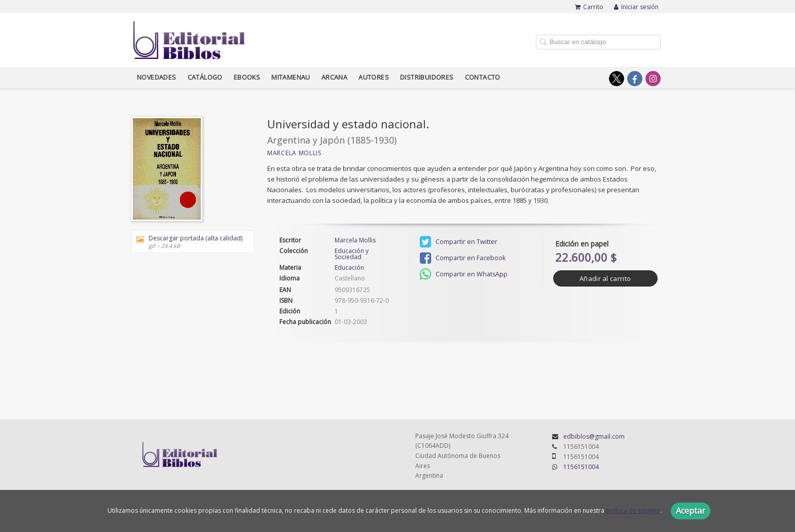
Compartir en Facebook (463, 258)
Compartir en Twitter (459, 242)
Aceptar (691, 511)
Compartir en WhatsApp (464, 274)
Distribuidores (427, 77)
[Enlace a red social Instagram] (653, 79)
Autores (374, 77)
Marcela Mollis (294, 153)
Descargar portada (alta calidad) (189, 242)
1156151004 (581, 467)
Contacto (483, 77)
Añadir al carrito (605, 278)
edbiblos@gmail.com (594, 436)
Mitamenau (291, 77)
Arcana (334, 77)
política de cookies (633, 510)
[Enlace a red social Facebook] (635, 79)
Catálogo (205, 77)
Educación (349, 268)
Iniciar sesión (636, 7)
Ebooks (247, 77)
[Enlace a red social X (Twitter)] (617, 79)
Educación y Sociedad (352, 254)
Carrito (589, 7)
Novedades (157, 77)
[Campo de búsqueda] (598, 42)
